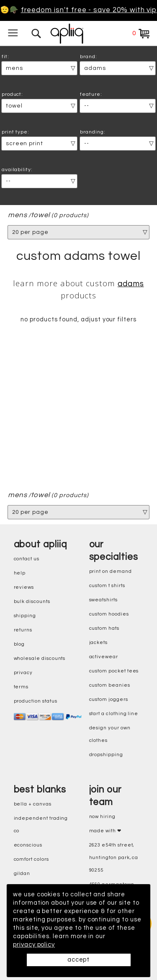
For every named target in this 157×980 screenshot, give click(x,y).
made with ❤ (105, 831)
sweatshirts (103, 600)
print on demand (111, 572)
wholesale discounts (40, 659)
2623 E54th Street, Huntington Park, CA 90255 (114, 858)
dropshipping (106, 755)
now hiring (102, 817)
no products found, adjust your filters (78, 320)
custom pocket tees (114, 671)
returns (23, 630)
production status (36, 702)
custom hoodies (109, 614)
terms (21, 687)
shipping (25, 616)
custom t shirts (107, 586)
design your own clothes (110, 735)
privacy (23, 673)
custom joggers (109, 700)
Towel (41, 215)
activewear (104, 657)
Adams (131, 284)
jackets (99, 643)
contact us (27, 559)
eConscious (28, 845)
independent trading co (41, 825)
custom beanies (110, 686)
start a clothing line (114, 714)
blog (19, 645)
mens (18, 215)
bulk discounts (32, 602)
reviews (24, 588)
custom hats (104, 629)
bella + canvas (33, 804)
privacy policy (34, 945)
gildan (22, 874)
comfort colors (31, 860)
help (20, 573)
